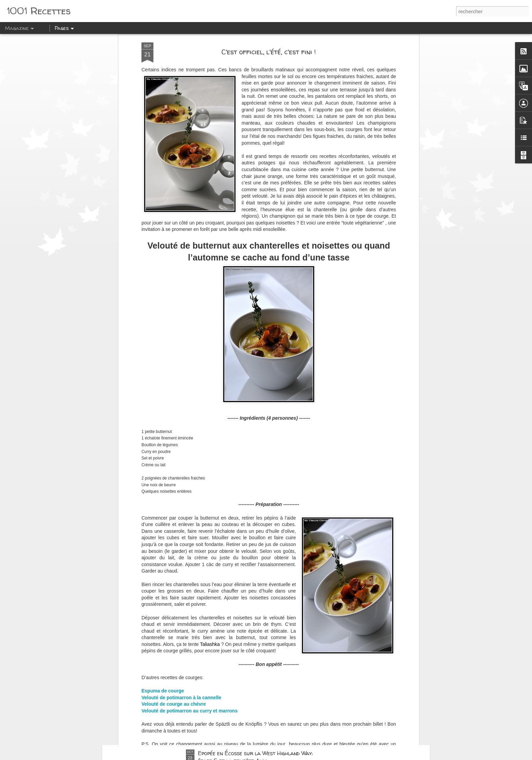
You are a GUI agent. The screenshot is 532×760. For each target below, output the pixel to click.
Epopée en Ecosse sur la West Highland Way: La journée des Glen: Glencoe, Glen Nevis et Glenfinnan (259, 684)
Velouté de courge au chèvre (174, 626)
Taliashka (210, 566)
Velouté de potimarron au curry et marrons (189, 632)
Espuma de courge (163, 612)
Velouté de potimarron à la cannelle (181, 619)
